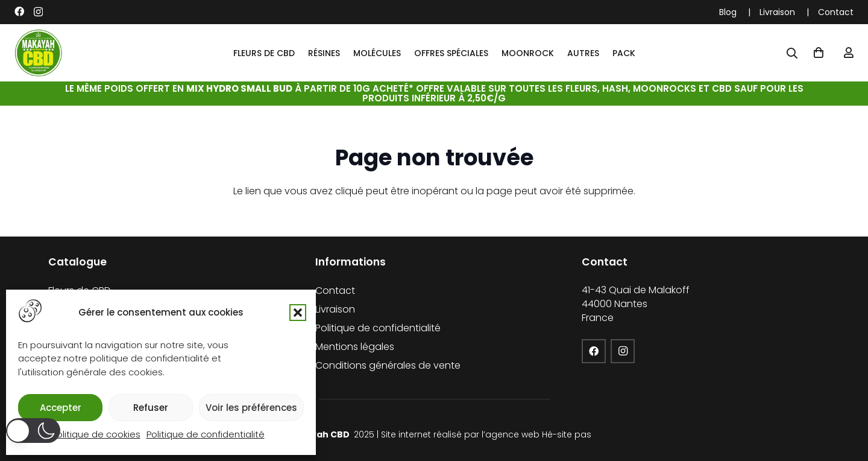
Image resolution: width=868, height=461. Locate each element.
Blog (728, 12)
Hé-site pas (567, 434)
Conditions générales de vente (388, 365)
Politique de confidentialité (206, 434)
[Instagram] (38, 12)
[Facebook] (19, 11)
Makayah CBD (319, 434)
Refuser (151, 408)
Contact (836, 12)
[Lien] (849, 53)
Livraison (777, 12)
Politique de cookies (96, 434)
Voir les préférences (251, 408)
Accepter (61, 408)
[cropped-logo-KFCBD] (39, 53)
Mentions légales (355, 347)
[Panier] (819, 53)
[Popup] (792, 53)
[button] (298, 313)
